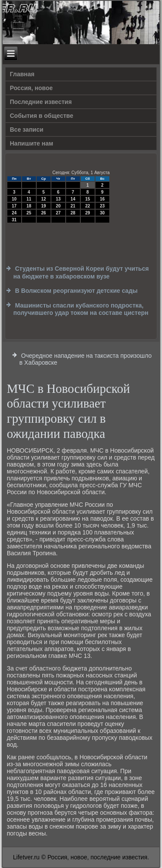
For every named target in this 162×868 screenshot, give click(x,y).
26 (43, 213)
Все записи (27, 130)
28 (73, 213)
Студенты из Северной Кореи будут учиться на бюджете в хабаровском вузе (81, 272)
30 (102, 213)
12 (43, 199)
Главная (22, 74)
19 (43, 206)
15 (87, 199)
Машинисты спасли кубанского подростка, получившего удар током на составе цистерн (81, 309)
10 (14, 199)
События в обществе (42, 116)
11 (29, 199)
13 (58, 199)
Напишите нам (32, 143)
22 (87, 206)
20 (58, 206)
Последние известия (41, 102)
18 (29, 206)
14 (73, 199)
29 (87, 213)
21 (73, 206)
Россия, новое (31, 88)
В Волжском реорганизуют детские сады (76, 291)
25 (29, 213)
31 (14, 220)
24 (14, 213)
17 (14, 206)
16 (102, 199)
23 (102, 206)
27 (58, 213)
